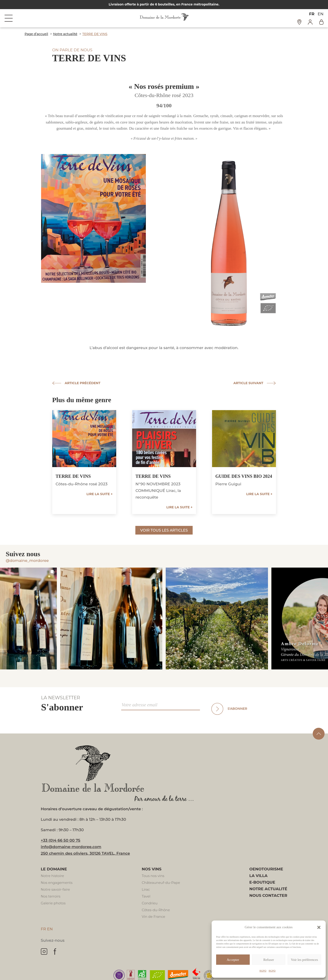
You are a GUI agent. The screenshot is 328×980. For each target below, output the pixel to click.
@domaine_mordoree (27, 561)
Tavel (146, 896)
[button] (319, 927)
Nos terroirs (51, 896)
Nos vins (152, 869)
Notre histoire (52, 876)
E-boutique (262, 882)
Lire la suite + (100, 494)
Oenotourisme (266, 869)
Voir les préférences (304, 960)
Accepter (233, 960)
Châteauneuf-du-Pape (161, 883)
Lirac (146, 889)
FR (312, 14)
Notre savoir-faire (55, 889)
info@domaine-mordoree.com (71, 847)
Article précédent (83, 383)
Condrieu (150, 903)
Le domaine (54, 869)
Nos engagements (57, 883)
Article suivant (248, 383)
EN (321, 14)
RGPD (263, 971)
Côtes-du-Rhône (156, 910)
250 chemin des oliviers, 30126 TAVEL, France (85, 853)
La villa (258, 876)
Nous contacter (268, 895)
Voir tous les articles (164, 530)
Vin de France (154, 917)
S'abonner (237, 709)
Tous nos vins (153, 876)
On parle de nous (72, 50)
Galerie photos (53, 903)
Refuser (269, 960)
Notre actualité (268, 889)
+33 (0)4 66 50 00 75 (61, 840)
